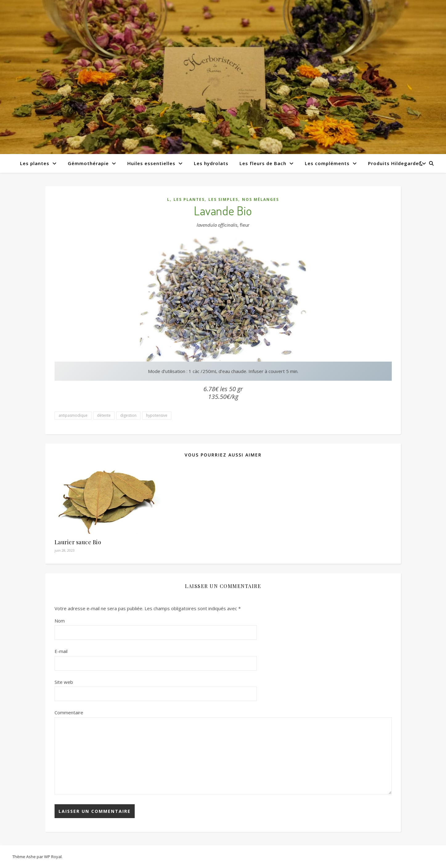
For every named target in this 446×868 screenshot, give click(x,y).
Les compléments (327, 163)
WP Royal (53, 857)
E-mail (61, 651)
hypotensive (157, 415)
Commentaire (69, 712)
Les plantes (35, 163)
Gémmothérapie (88, 163)
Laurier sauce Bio (78, 542)
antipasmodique (73, 415)
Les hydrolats (211, 163)
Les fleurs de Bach (263, 163)
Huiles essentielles (151, 163)
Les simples (223, 199)
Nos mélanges (260, 199)
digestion (128, 415)
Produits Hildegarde (393, 163)
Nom (60, 621)
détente (104, 415)
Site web (64, 682)
